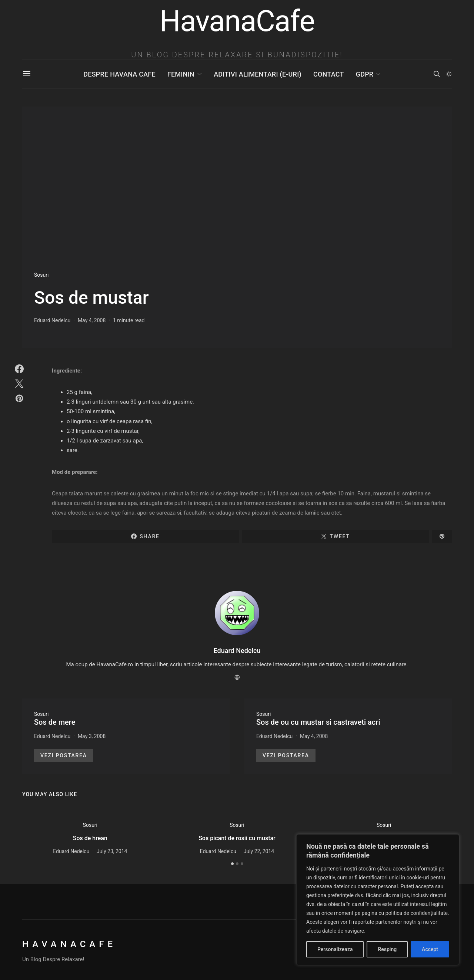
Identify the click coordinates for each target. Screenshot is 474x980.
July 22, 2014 (259, 851)
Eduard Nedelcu (52, 320)
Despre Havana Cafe (119, 74)
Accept (430, 949)
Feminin (181, 74)
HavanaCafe (69, 944)
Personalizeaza (335, 949)
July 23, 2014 (112, 851)
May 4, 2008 (92, 320)
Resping (387, 949)
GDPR (365, 74)
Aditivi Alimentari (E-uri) (258, 74)
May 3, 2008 (92, 736)
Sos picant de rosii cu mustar (237, 838)
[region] (378, 900)
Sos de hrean (90, 838)
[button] (449, 74)
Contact (329, 74)
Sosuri (41, 275)
